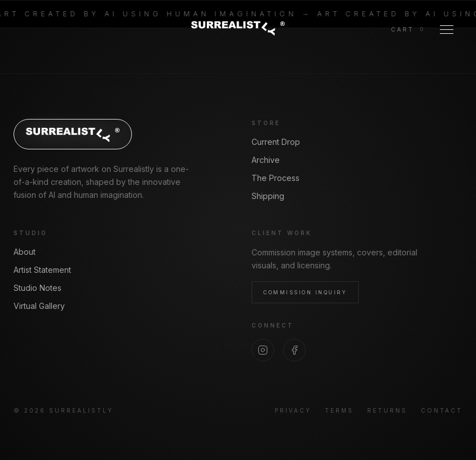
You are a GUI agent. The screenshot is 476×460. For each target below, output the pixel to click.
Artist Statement (42, 270)
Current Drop (276, 142)
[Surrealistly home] (238, 28)
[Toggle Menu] (447, 29)
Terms (339, 410)
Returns (387, 410)
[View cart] (407, 30)
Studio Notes (38, 288)
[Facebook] (294, 350)
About (25, 252)
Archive (266, 160)
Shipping (268, 196)
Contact (442, 410)
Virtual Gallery (39, 306)
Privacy (293, 410)
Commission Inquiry (305, 292)
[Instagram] (263, 350)
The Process (276, 178)
